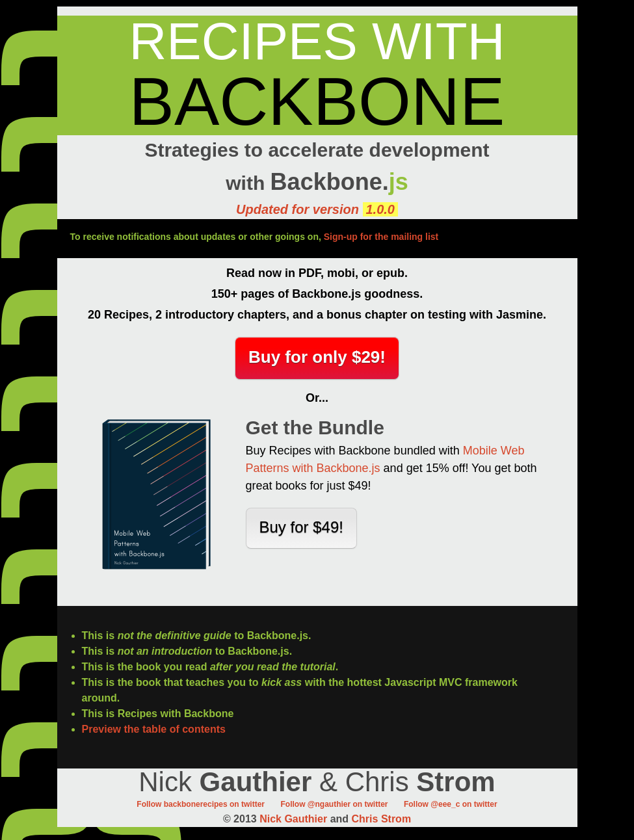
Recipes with (317, 41)
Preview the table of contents (154, 729)
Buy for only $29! (317, 357)
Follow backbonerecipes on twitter (201, 804)
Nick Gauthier (293, 819)
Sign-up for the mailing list (381, 237)
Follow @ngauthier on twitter (334, 804)
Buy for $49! (301, 527)
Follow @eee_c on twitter (451, 804)
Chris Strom (382, 819)
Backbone (317, 101)
